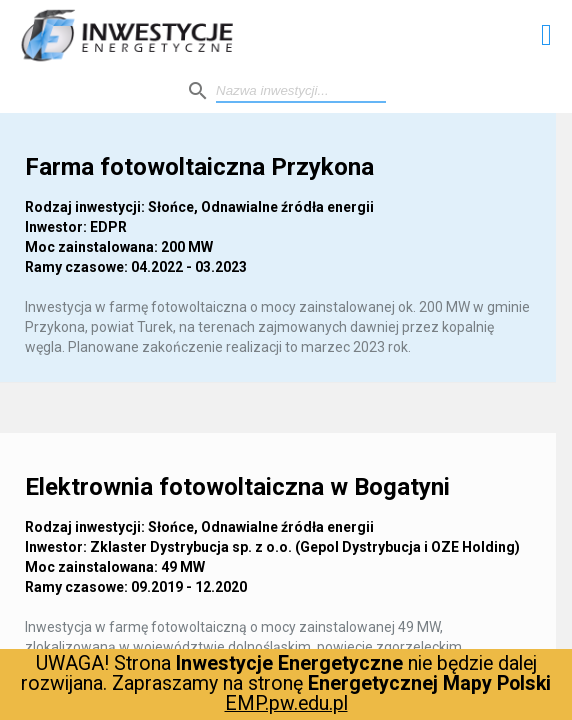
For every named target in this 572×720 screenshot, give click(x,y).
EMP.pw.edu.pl (286, 703)
